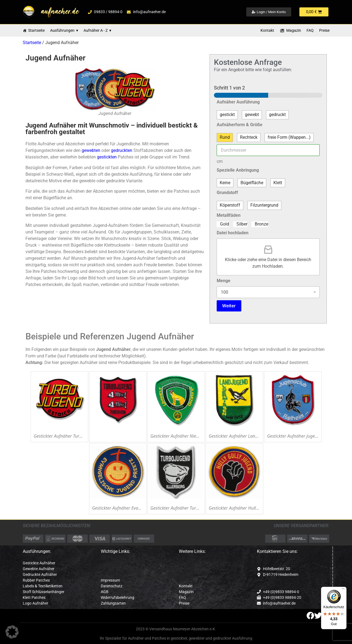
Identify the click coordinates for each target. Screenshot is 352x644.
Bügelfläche (252, 183)
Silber (242, 224)
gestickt (227, 115)
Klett (278, 183)
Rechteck (249, 137)
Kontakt (267, 30)
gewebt (252, 115)
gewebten (91, 150)
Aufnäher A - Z (97, 31)
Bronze (261, 224)
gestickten (107, 157)
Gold (224, 224)
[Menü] (343, 590)
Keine (225, 183)
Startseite (36, 30)
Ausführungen (64, 31)
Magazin (294, 30)
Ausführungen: (37, 551)
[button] (12, 632)
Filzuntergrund (264, 205)
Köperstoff (230, 205)
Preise (324, 30)
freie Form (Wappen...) (289, 137)
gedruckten (122, 150)
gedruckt (277, 115)
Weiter (229, 306)
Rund (225, 137)
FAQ (310, 30)
